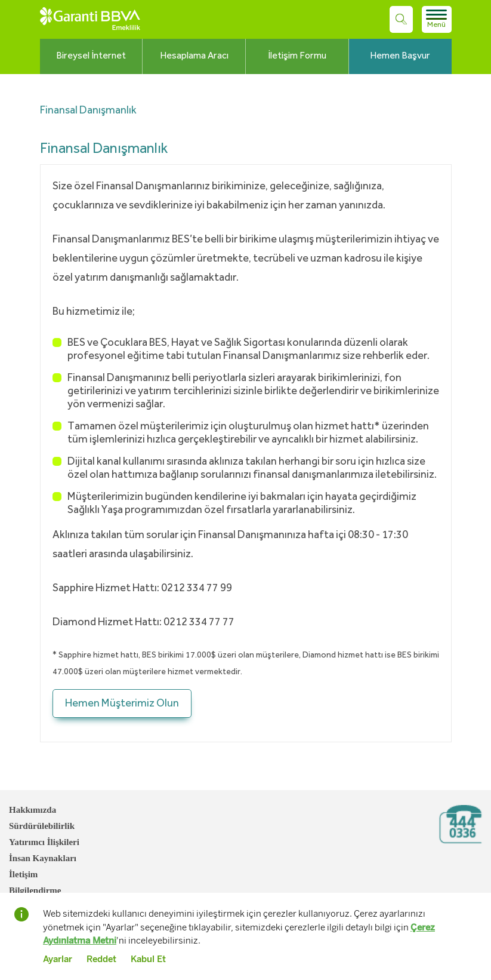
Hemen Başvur (400, 56)
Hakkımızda (33, 810)
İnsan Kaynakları (43, 858)
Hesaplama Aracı (194, 56)
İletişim (23, 874)
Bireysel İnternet (91, 56)
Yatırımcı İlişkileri (44, 842)
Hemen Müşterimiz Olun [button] (122, 703)
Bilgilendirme (35, 890)
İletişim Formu (297, 56)
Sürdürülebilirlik (42, 826)
